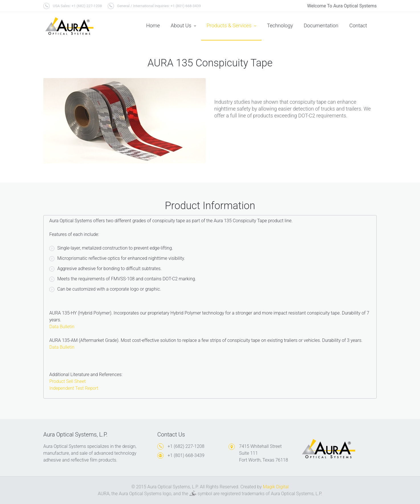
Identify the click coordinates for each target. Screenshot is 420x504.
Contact (358, 25)
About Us (183, 26)
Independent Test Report (74, 388)
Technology (280, 25)
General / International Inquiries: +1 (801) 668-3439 (154, 6)
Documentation (321, 25)
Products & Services (231, 26)
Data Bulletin (62, 327)
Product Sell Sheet (68, 381)
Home (153, 25)
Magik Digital (276, 487)
